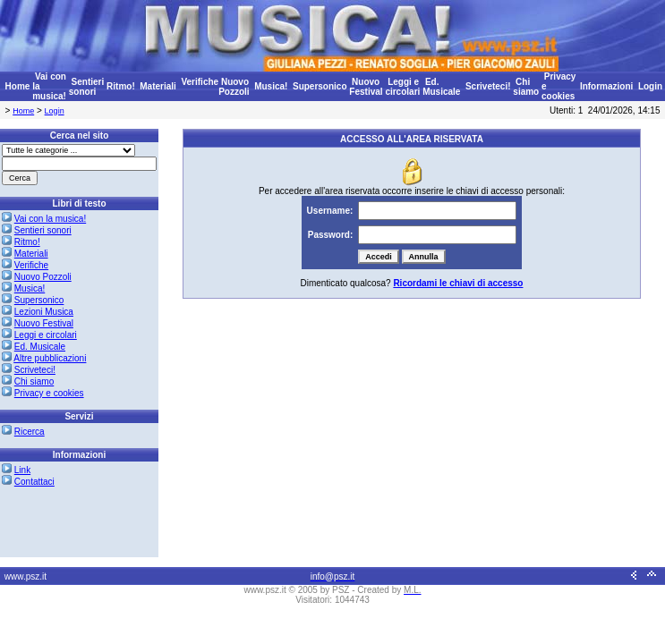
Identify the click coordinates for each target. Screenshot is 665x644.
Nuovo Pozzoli (234, 87)
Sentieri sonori (86, 87)
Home (18, 86)
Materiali (158, 86)
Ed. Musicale (441, 87)
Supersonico (320, 86)
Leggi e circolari (402, 87)
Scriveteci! (488, 86)
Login (650, 86)
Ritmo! (121, 86)
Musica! (271, 86)
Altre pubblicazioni (50, 358)
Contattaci (34, 482)
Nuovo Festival (366, 87)
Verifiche (200, 82)
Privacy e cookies (49, 393)
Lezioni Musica (44, 312)
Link (22, 470)
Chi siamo (526, 87)
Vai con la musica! (50, 219)
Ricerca (30, 432)
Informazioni (606, 86)
